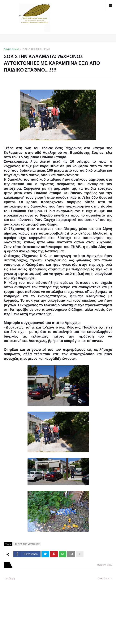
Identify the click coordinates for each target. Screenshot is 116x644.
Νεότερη (10, 579)
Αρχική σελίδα (11, 49)
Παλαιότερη (104, 579)
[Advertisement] (32, 609)
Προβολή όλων (105, 565)
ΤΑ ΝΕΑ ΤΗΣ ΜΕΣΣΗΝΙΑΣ (36, 49)
